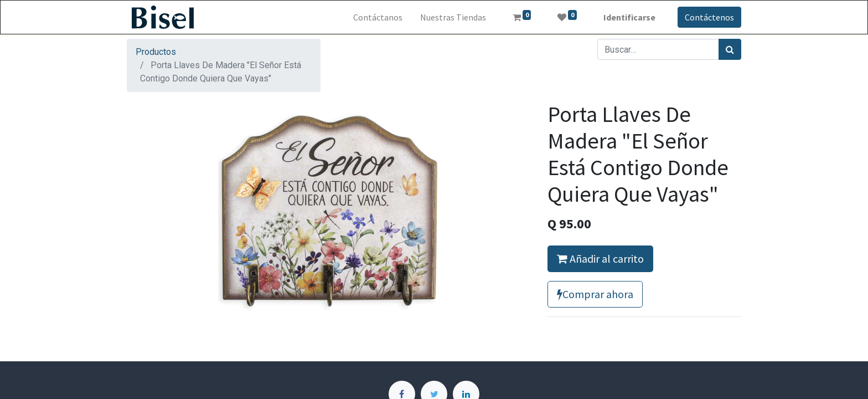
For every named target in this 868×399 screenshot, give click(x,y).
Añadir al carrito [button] (600, 259)
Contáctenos (709, 17)
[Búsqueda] (730, 49)
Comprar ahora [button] (595, 294)
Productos (156, 52)
